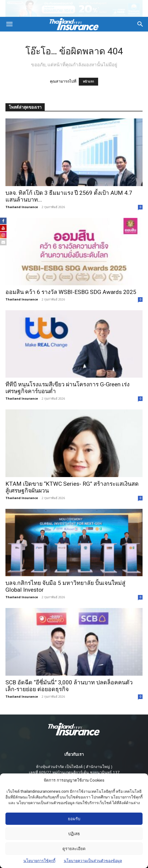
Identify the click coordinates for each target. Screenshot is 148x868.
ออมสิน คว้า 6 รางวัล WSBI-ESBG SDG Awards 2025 (71, 292)
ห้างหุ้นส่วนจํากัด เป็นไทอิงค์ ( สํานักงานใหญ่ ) (74, 767)
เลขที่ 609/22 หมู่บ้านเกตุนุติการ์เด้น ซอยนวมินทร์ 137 (74, 772)
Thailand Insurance (22, 207)
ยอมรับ (74, 821)
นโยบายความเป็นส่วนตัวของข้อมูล (93, 863)
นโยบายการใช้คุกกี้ (39, 863)
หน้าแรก (88, 82)
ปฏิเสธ (74, 836)
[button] (9, 24)
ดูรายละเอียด (74, 851)
